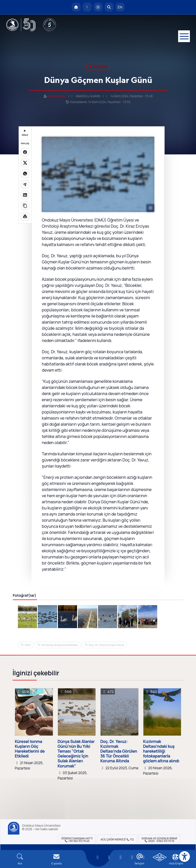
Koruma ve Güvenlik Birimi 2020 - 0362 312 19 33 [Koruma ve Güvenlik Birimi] (159, 840)
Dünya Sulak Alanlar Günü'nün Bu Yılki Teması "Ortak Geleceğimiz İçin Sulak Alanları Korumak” (76, 754)
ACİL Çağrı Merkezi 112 (117, 839)
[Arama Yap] (109, 7)
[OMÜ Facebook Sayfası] (144, 857)
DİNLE (25, 133)
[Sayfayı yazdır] (25, 216)
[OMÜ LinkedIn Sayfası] (109, 857)
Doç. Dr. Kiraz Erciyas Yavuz (106, 645)
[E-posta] (87, 7)
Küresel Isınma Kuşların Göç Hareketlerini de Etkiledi (30, 749)
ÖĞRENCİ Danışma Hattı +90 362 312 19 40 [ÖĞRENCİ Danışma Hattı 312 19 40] (77, 840)
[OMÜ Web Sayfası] (21, 25)
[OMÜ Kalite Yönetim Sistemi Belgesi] (160, 857)
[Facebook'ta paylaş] (25, 152)
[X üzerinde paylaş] (25, 163)
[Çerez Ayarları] (175, 857)
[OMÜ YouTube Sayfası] (98, 857)
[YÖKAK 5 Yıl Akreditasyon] (50, 25)
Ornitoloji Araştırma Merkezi (60, 645)
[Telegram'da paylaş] (25, 184)
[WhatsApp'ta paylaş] (25, 174)
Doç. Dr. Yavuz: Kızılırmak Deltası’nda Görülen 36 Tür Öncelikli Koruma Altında (119, 751)
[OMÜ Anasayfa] (76, 7)
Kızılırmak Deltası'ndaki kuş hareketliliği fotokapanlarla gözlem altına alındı (161, 751)
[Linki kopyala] (25, 206)
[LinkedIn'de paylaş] (25, 195)
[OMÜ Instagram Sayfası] (121, 857)
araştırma (98, 67)
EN (120, 7)
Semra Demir (57, 96)
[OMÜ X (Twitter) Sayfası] (132, 857)
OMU (28, 645)
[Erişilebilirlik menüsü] (185, 857)
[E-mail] (57, 859)
